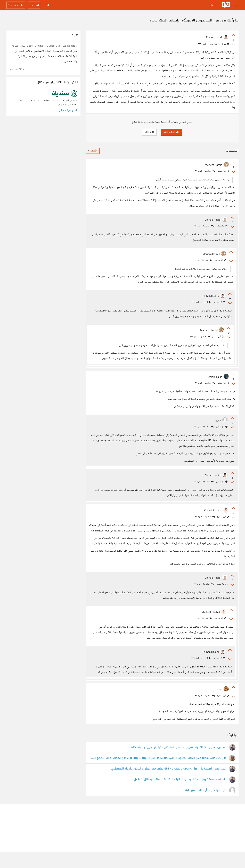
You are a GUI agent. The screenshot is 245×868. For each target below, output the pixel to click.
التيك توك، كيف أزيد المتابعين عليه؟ (205, 806)
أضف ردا (210, 171)
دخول (149, 132)
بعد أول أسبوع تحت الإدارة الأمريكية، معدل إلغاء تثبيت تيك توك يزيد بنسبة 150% (178, 763)
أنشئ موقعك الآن (68, 110)
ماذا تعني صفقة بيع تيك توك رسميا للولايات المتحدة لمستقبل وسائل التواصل (180, 795)
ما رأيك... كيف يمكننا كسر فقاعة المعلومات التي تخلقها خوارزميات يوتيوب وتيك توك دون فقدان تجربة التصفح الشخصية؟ (158, 774)
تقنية (225, 44)
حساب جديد (171, 132)
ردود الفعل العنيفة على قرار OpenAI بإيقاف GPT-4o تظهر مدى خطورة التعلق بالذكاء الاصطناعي (169, 785)
